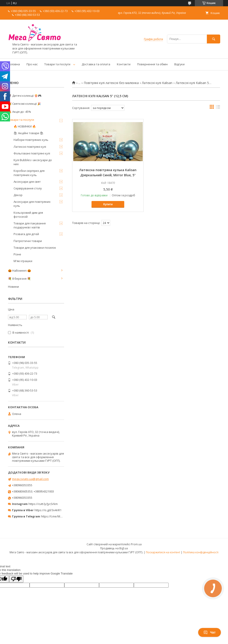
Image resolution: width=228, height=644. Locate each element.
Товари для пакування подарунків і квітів (30, 225)
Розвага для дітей (26, 234)
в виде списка (218, 108)
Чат (210, 632)
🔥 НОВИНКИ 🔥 (25, 126)
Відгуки (179, 64)
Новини (13, 287)
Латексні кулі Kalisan (157, 83)
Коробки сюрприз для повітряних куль (29, 173)
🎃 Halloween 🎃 (19, 271)
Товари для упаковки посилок (35, 248)
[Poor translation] (16, 579)
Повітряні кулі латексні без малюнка (111, 83)
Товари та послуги (57, 64)
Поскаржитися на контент (163, 552)
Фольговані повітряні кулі (32, 153)
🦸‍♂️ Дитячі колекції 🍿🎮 (25, 96)
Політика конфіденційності (201, 552)
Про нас (32, 64)
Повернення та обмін (152, 64)
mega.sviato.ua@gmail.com (30, 479)
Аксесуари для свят (27, 182)
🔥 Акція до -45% (19, 112)
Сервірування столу (28, 188)
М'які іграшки (23, 261)
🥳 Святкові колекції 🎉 (24, 104)
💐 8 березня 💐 (19, 279)
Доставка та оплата (96, 64)
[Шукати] (214, 39)
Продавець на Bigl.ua (114, 548)
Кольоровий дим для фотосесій (28, 215)
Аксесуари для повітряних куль (32, 204)
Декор (18, 195)
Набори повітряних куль (31, 140)
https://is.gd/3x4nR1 (48, 510)
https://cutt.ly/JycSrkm (43, 504)
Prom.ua (136, 544)
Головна (14, 64)
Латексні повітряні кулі (30, 147)
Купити (108, 204)
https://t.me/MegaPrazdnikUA (61, 516)
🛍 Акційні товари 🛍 (29, 133)
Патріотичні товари (28, 241)
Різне (17, 254)
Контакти (124, 64)
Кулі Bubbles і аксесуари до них (33, 162)
